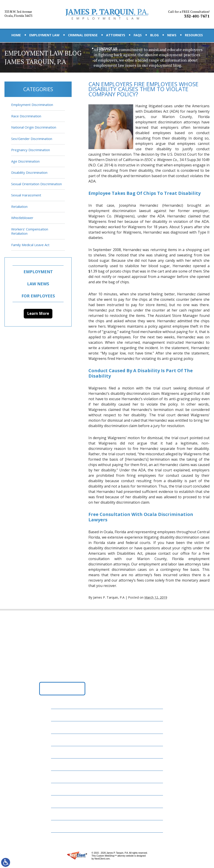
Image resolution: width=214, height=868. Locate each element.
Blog (154, 35)
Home (16, 35)
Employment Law (44, 35)
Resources (194, 35)
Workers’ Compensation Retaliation (30, 231)
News (172, 35)
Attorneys (116, 35)
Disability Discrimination (29, 172)
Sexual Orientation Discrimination (36, 184)
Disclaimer (63, 814)
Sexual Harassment (26, 195)
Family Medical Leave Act (30, 245)
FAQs (138, 35)
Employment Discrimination (32, 105)
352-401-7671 (189, 14)
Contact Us (107, 48)
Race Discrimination (26, 116)
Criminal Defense (83, 35)
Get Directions (62, 688)
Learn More (38, 313)
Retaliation (19, 206)
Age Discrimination (25, 161)
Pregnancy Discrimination (31, 150)
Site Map (61, 826)
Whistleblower (22, 218)
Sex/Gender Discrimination (32, 139)
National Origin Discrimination (34, 127)
